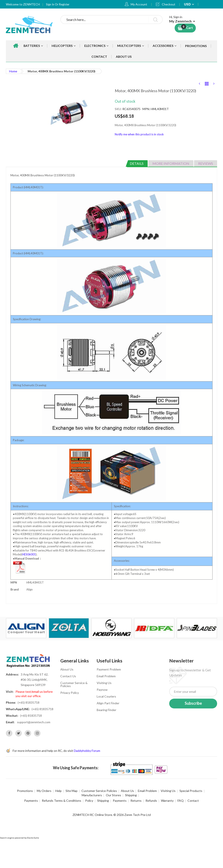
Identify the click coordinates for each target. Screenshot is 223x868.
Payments (31, 801)
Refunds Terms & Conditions (62, 801)
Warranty (167, 801)
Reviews (206, 163)
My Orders (44, 791)
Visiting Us (104, 683)
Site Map (72, 791)
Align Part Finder (108, 703)
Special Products (191, 791)
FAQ (181, 801)
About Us (67, 669)
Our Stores (113, 795)
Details (137, 163)
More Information (171, 163)
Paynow (102, 690)
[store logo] (30, 24)
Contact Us (68, 676)
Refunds (151, 801)
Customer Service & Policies (74, 684)
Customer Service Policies (99, 791)
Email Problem (106, 676)
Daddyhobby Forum (87, 751)
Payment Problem (109, 669)
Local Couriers (106, 696)
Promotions (25, 791)
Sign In (50, 4)
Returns (136, 801)
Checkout (169, 4)
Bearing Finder (106, 710)
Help (58, 791)
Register (64, 4)
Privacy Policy (70, 693)
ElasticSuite (33, 838)
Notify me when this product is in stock (139, 134)
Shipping (131, 795)
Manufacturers (92, 795)
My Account (139, 4)
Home (13, 71)
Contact (193, 801)
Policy (89, 801)
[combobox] (111, 20)
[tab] (137, 163)
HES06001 (29, 554)
